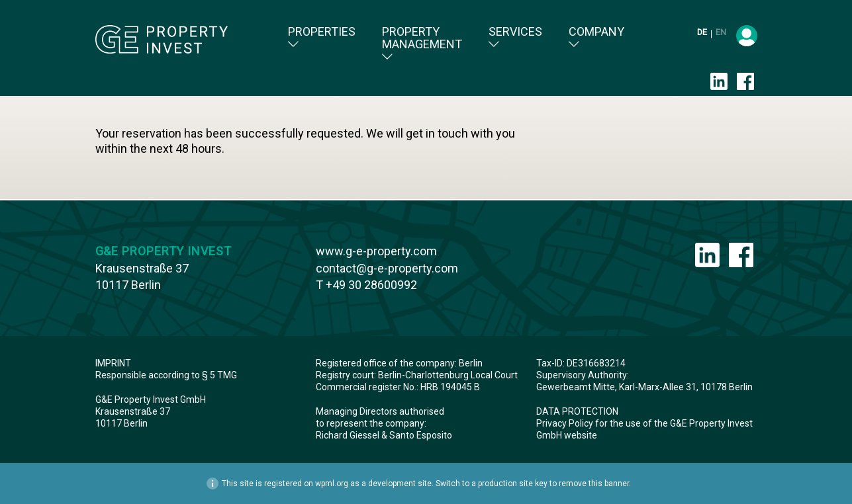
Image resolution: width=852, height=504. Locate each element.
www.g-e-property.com (376, 251)
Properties (322, 37)
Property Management (422, 44)
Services (515, 37)
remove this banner (594, 483)
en (721, 32)
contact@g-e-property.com (387, 268)
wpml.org (332, 483)
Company (596, 37)
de (703, 32)
